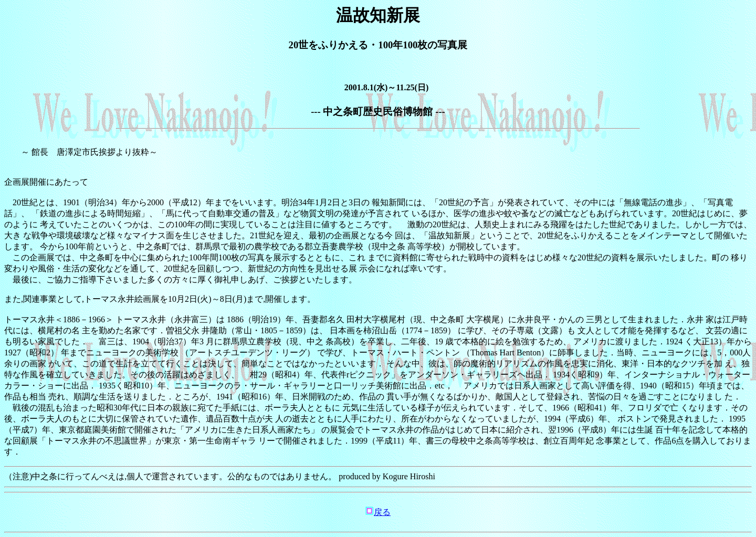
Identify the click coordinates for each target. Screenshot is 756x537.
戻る (382, 512)
